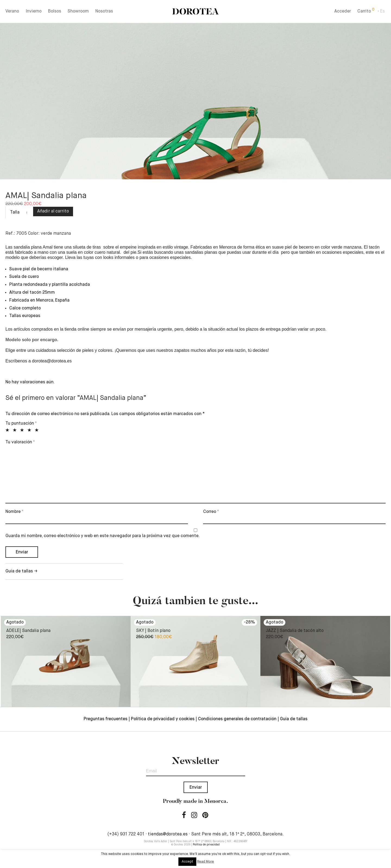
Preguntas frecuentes (105, 719)
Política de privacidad (206, 845)
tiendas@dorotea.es (168, 834)
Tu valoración (20, 442)
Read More (206, 862)
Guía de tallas (294, 719)
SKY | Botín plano (153, 631)
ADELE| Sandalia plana (28, 631)
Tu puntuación (21, 424)
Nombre (15, 512)
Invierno (34, 11)
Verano (12, 11)
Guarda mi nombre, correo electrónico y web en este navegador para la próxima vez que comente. (103, 536)
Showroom (78, 11)
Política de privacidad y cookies (163, 719)
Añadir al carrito (53, 211)
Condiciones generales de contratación (237, 719)
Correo (211, 512)
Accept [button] (187, 862)
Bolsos (55, 11)
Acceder (343, 11)
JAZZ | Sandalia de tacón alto (295, 631)
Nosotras (104, 11)
